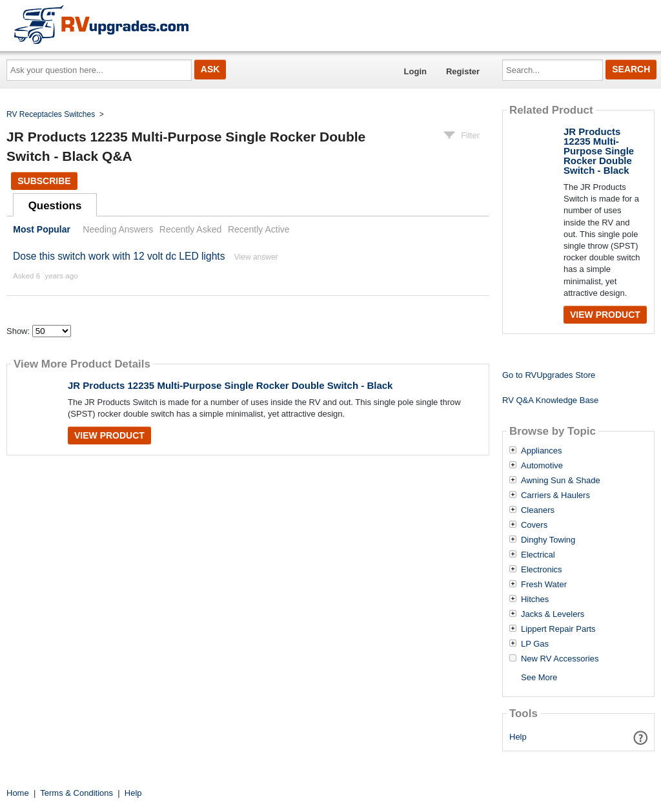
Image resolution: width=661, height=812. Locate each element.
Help (518, 737)
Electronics (542, 570)
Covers (534, 525)
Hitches (535, 599)
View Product (109, 435)
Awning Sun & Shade (561, 481)
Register (463, 71)
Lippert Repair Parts (558, 629)
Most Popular (42, 229)
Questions (55, 206)
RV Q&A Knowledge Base (550, 400)
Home (18, 793)
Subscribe (44, 181)
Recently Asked (190, 229)
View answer (256, 257)
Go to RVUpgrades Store (549, 375)
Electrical (538, 555)
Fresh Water (544, 585)
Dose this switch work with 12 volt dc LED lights (119, 256)
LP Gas (535, 644)
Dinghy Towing (548, 540)
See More (539, 677)
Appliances (542, 451)
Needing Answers (118, 229)
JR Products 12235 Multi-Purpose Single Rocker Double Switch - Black (230, 385)
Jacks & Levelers (553, 614)
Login (415, 71)
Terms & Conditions (76, 793)
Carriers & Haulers (555, 495)
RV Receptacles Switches (51, 114)
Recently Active (259, 229)
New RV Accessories (560, 659)
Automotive (542, 466)
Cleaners (538, 510)
